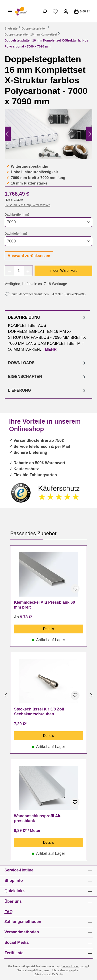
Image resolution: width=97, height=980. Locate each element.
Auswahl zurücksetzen (29, 256)
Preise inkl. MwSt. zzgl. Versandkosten (27, 205)
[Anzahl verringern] (9, 271)
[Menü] (10, 11)
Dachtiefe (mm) (16, 233)
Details (49, 629)
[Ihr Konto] (66, 11)
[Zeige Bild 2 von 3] (48, 155)
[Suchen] (45, 11)
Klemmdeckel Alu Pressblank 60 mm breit (44, 605)
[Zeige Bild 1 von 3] (40, 155)
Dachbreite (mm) (17, 214)
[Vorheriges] (7, 134)
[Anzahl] (19, 271)
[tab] (47, 333)
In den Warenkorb (63, 271)
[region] (48, 134)
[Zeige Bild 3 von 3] (57, 155)
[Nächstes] (90, 134)
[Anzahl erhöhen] (28, 271)
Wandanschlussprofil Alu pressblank (38, 818)
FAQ (9, 912)
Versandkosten (70, 966)
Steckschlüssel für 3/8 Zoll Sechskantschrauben (39, 712)
